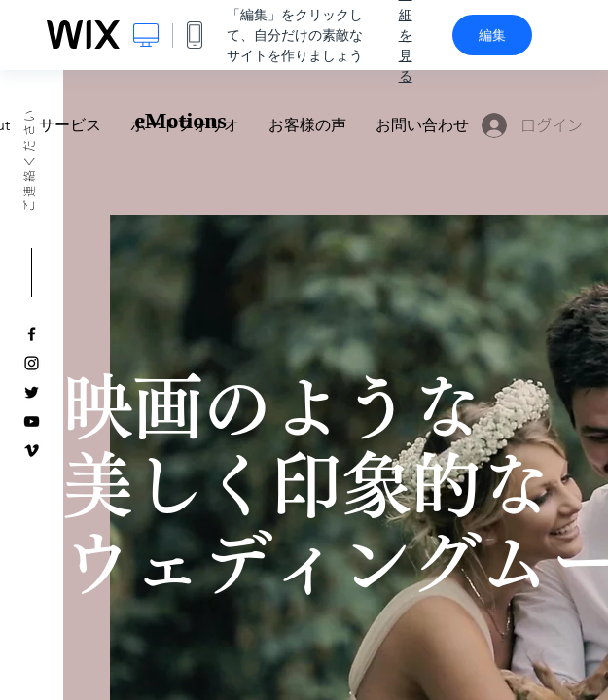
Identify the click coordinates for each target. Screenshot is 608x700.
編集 (492, 35)
